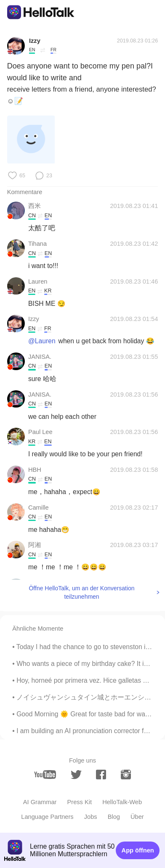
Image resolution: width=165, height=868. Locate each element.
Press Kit (80, 802)
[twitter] (76, 775)
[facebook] (101, 775)
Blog (114, 817)
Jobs (91, 817)
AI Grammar (40, 802)
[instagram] (126, 775)
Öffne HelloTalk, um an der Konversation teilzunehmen (81, 592)
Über (137, 817)
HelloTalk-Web (122, 802)
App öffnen (138, 850)
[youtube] (45, 775)
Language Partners (47, 817)
